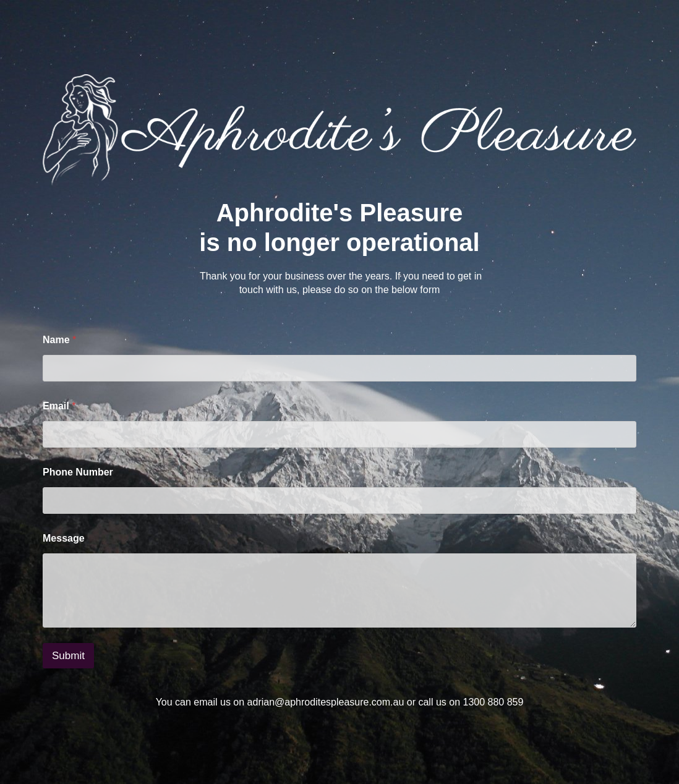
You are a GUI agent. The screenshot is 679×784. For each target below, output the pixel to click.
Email (59, 406)
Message (64, 538)
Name (59, 340)
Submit (68, 656)
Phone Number (78, 472)
